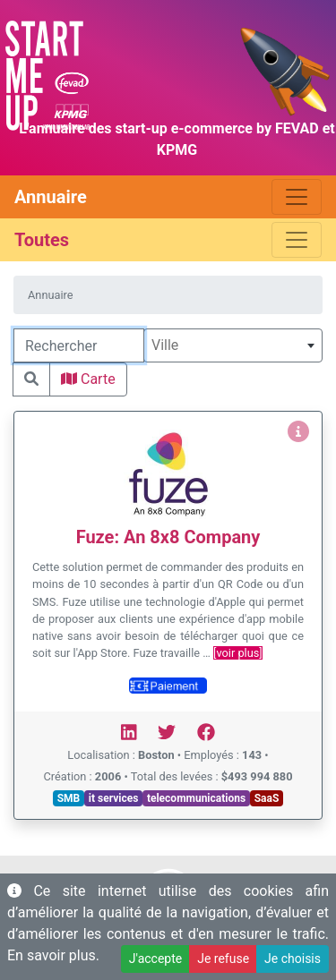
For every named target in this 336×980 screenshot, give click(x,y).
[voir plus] (238, 653)
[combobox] (233, 345)
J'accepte (155, 959)
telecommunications (196, 798)
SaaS (267, 798)
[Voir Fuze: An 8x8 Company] (298, 432)
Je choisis (293, 959)
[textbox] (233, 345)
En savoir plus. (53, 955)
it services (114, 798)
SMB (69, 798)
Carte (88, 379)
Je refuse (223, 959)
